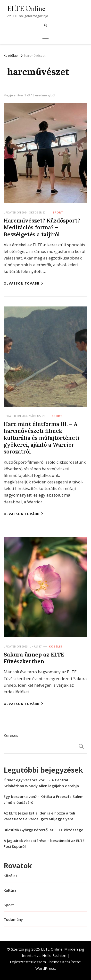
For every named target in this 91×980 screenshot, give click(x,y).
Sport (58, 212)
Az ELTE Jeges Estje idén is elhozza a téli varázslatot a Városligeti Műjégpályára (39, 816)
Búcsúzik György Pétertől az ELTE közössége (43, 830)
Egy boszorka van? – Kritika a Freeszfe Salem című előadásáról (44, 799)
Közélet (56, 646)
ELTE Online (26, 8)
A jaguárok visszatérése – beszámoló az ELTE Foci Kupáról (44, 843)
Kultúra (10, 890)
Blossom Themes (46, 962)
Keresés (11, 735)
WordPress (45, 968)
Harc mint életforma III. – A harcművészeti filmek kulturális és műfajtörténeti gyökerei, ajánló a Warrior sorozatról (41, 438)
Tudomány (13, 919)
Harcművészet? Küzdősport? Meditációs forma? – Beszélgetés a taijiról (42, 227)
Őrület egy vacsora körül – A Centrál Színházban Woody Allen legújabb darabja (41, 783)
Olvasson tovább (23, 283)
